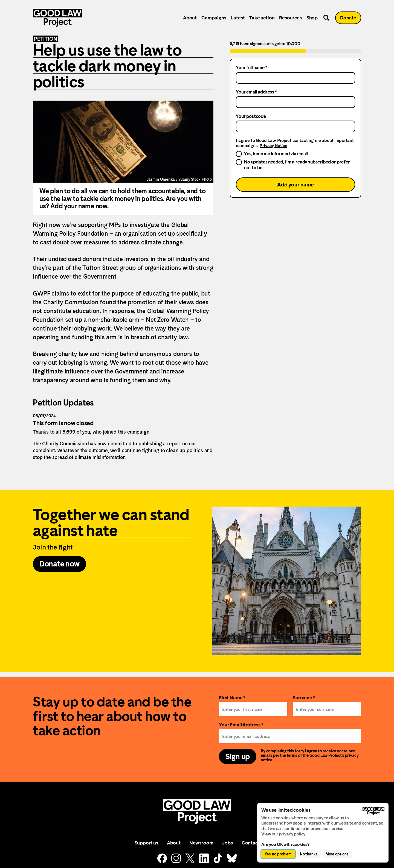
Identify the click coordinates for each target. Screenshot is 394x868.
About (190, 18)
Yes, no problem (278, 854)
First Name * (232, 698)
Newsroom (201, 843)
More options (337, 854)
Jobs (227, 843)
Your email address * (256, 92)
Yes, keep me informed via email (276, 154)
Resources (290, 18)
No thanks (309, 854)
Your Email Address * (241, 725)
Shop (312, 18)
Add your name (295, 185)
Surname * (304, 698)
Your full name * (251, 68)
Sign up (238, 756)
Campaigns (214, 18)
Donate (348, 18)
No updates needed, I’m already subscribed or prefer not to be (297, 165)
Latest (238, 18)
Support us (146, 843)
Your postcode (251, 116)
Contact (251, 843)
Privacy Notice (273, 146)
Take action (262, 18)
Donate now (60, 564)
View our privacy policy (283, 834)
